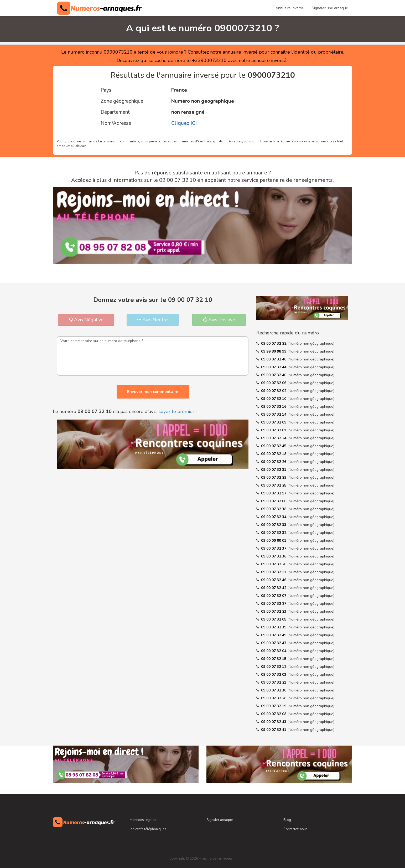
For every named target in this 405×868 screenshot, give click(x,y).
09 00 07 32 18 (274, 454)
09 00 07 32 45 (274, 446)
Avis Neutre (153, 320)
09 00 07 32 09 (274, 422)
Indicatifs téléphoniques (148, 829)
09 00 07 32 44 (274, 367)
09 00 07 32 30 (274, 690)
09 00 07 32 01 (274, 430)
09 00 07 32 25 (274, 485)
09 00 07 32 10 (274, 399)
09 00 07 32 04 (274, 651)
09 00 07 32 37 (274, 548)
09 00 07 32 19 (274, 706)
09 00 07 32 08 (274, 714)
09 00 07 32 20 (274, 564)
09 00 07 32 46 (274, 580)
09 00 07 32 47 (274, 643)
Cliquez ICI (184, 123)
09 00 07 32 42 (274, 588)
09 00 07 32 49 (274, 635)
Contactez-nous (295, 829)
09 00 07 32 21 (274, 682)
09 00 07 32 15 (274, 659)
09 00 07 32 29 (274, 477)
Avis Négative (86, 320)
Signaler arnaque (220, 820)
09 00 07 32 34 (274, 517)
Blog (287, 820)
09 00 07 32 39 (274, 627)
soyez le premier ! (178, 411)
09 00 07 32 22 (274, 343)
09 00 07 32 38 (274, 509)
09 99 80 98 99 (274, 351)
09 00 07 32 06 (274, 383)
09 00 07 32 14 (274, 414)
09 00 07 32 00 (274, 501)
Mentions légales (143, 820)
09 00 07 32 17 (274, 493)
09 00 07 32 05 (274, 619)
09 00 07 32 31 (274, 470)
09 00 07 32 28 (274, 698)
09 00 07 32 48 (274, 359)
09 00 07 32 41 (274, 730)
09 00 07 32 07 (274, 596)
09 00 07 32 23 (274, 611)
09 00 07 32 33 (274, 525)
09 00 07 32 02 (274, 391)
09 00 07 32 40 (274, 375)
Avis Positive (219, 320)
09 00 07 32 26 (274, 462)
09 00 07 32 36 (274, 556)
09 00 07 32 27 (274, 604)
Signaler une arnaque (330, 8)
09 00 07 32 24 (274, 438)
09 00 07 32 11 (274, 572)
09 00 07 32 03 (274, 675)
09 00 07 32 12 (274, 667)
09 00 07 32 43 (274, 722)
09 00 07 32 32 (274, 533)
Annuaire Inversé (290, 8)
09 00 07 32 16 (274, 407)
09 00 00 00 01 (274, 541)
